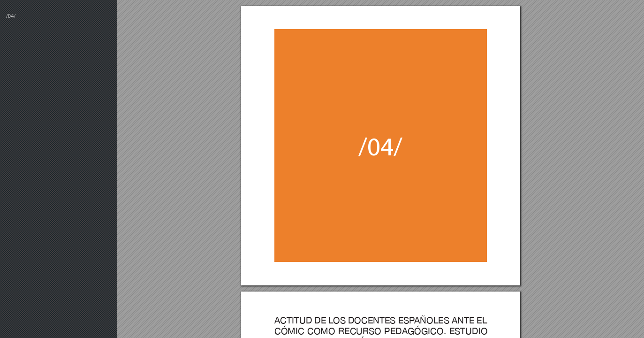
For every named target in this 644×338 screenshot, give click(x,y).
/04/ (11, 16)
